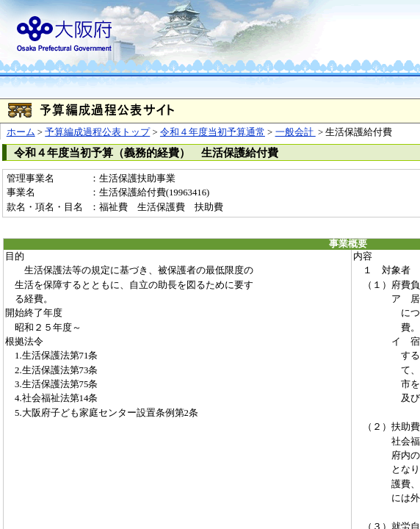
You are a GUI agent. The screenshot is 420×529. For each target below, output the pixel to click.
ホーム (21, 132)
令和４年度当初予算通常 (213, 132)
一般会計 (296, 132)
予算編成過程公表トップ (97, 132)
